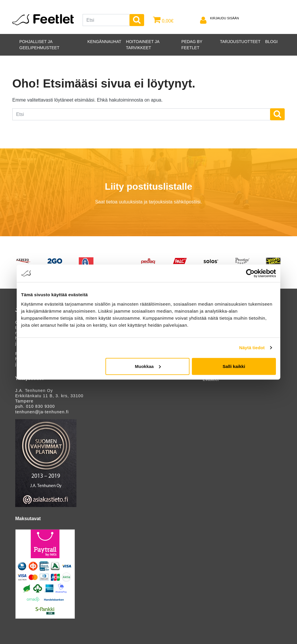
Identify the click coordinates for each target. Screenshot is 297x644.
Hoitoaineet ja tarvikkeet (143, 45)
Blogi (271, 42)
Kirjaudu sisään (224, 18)
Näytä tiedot (252, 348)
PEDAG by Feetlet (192, 45)
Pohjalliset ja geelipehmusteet (39, 45)
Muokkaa (148, 366)
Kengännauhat (104, 42)
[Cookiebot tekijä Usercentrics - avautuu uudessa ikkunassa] (250, 273)
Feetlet (43, 20)
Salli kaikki (234, 366)
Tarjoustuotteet (240, 42)
